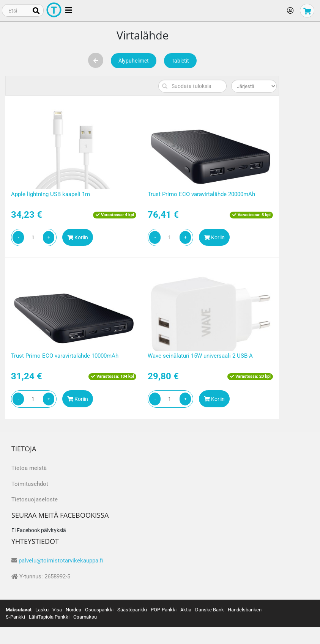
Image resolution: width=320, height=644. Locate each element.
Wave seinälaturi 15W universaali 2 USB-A (200, 356)
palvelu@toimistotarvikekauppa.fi (61, 561)
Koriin (78, 237)
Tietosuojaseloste (35, 499)
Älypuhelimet (134, 61)
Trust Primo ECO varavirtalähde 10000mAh (65, 356)
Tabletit (180, 61)
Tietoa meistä (29, 468)
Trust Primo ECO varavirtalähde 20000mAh (201, 194)
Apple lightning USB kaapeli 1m (50, 194)
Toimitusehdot (30, 484)
